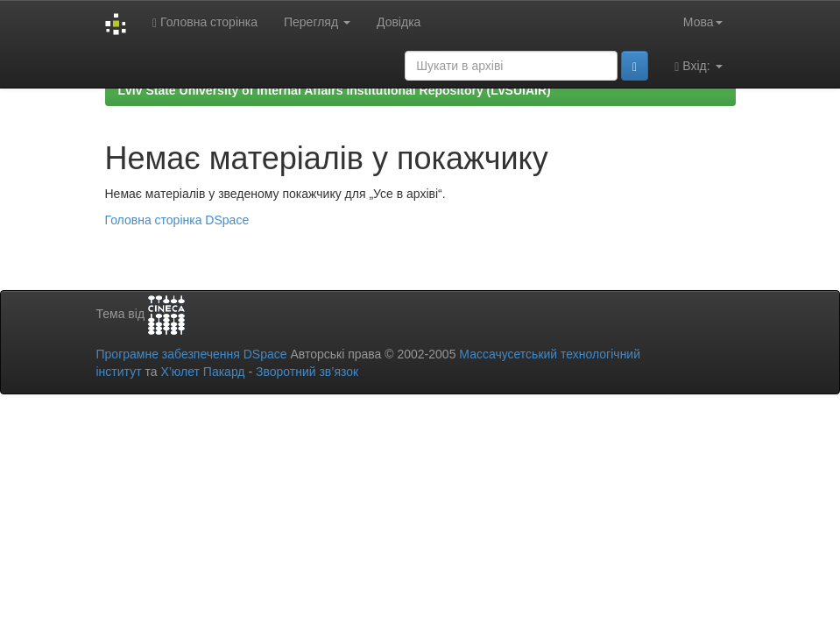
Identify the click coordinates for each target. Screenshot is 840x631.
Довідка (399, 22)
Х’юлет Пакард (202, 372)
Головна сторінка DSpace (177, 220)
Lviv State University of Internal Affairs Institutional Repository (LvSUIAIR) (335, 90)
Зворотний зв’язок (307, 372)
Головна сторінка (205, 22)
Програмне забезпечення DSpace (192, 354)
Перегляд (317, 22)
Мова (703, 22)
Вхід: (698, 66)
